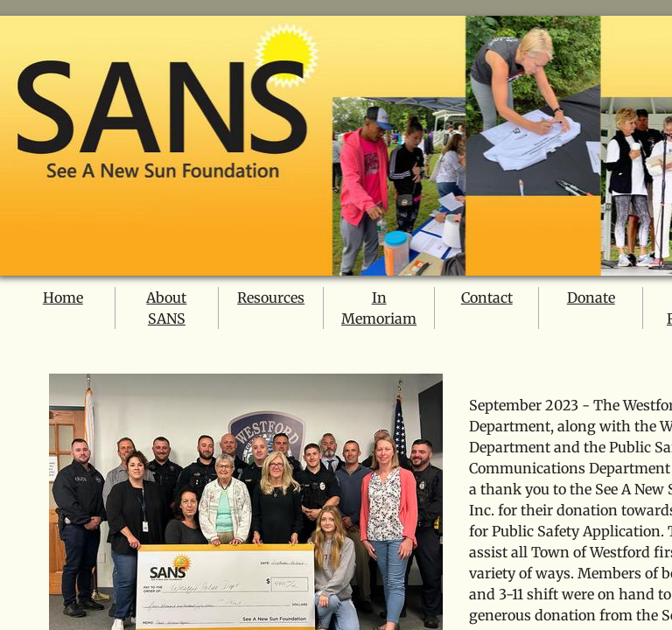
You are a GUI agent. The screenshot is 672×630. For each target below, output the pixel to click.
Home (63, 297)
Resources (271, 297)
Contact (487, 297)
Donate (591, 297)
